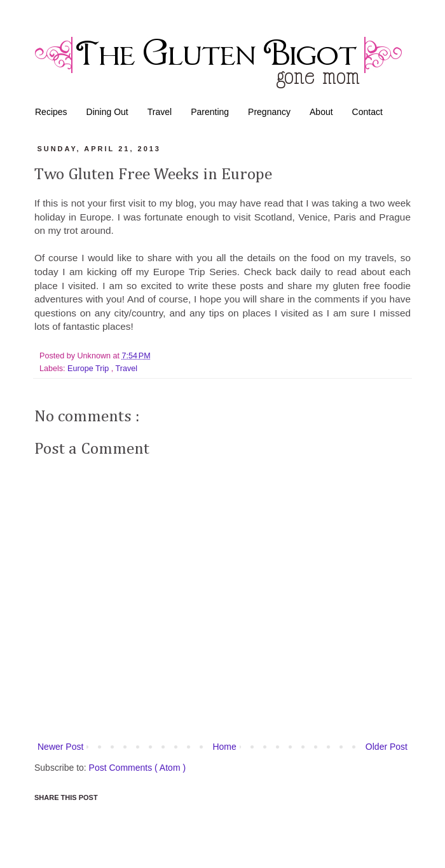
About (321, 112)
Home (224, 747)
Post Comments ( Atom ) (137, 768)
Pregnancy (269, 112)
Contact (367, 112)
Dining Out (107, 112)
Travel (160, 112)
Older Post (387, 747)
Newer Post (60, 747)
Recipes (51, 112)
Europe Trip (89, 369)
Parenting (210, 112)
